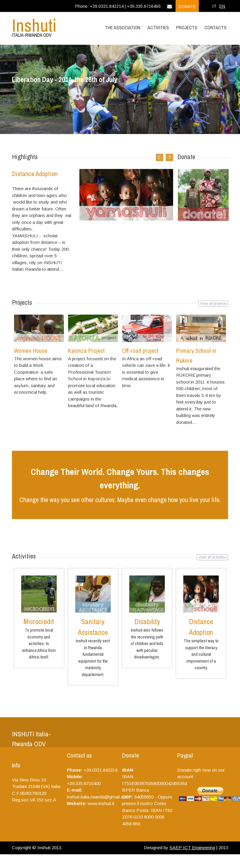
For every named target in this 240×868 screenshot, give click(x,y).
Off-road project (140, 351)
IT (214, 6)
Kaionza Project (86, 351)
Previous (160, 157)
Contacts (216, 27)
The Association (123, 27)
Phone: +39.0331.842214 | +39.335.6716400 (118, 6)
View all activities (212, 557)
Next (169, 157)
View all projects (213, 304)
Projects (187, 27)
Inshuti (34, 25)
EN (222, 6)
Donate (187, 7)
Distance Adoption (35, 174)
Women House (31, 351)
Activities (158, 27)
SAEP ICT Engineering (192, 848)
